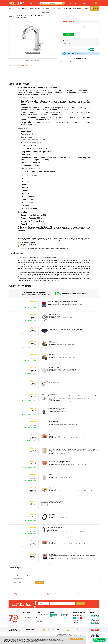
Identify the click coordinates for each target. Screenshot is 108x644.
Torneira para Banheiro (44, 12)
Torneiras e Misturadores (32, 12)
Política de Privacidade (32, 642)
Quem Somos (27, 615)
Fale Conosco (27, 619)
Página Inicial (11, 12)
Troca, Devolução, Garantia (42, 615)
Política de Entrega (28, 618)
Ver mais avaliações (54, 564)
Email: (64, 29)
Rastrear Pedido (40, 623)
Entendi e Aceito (76, 639)
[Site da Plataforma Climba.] (95, 635)
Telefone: (88, 25)
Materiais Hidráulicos (21, 12)
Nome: (64, 25)
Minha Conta (39, 622)
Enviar (40, 583)
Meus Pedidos (39, 620)
